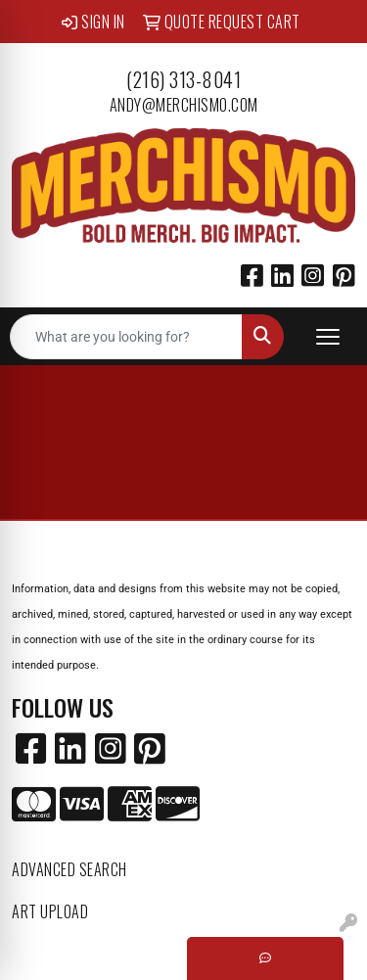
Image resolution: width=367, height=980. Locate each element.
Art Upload (50, 911)
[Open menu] (328, 337)
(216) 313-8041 (183, 79)
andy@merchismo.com (184, 105)
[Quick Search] (126, 337)
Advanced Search (69, 869)
